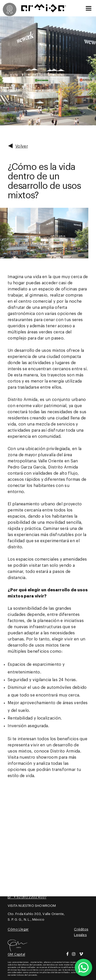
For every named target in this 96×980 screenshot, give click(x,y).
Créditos (81, 929)
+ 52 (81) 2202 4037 (27, 897)
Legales (80, 935)
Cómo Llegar (18, 929)
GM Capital (16, 954)
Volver (18, 146)
